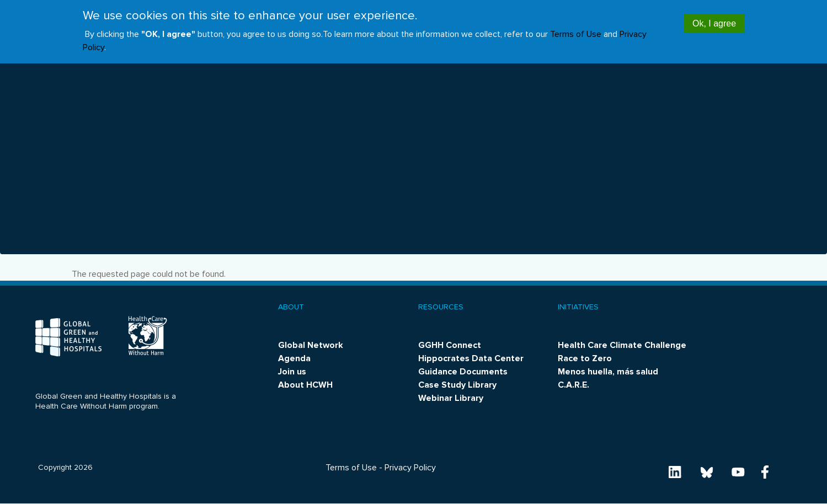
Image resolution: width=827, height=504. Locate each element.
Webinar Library (451, 398)
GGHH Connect (450, 345)
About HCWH (305, 385)
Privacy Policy (410, 468)
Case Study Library (457, 385)
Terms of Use (576, 29)
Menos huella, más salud (608, 372)
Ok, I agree (714, 18)
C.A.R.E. (573, 385)
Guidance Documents (463, 372)
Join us (292, 372)
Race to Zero (585, 358)
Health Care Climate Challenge (622, 345)
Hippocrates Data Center (471, 358)
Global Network (311, 345)
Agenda (294, 358)
